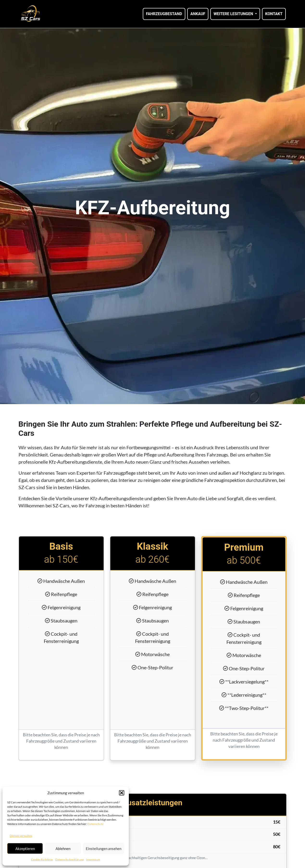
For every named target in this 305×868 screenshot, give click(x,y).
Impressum (93, 859)
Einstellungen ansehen (104, 849)
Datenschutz (96, 824)
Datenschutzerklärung (69, 859)
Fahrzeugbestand (164, 14)
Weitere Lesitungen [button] (234, 14)
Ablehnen (63, 849)
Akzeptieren (25, 849)
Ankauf (198, 14)
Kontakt (274, 14)
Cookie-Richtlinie (42, 859)
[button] (122, 793)
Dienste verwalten (21, 836)
